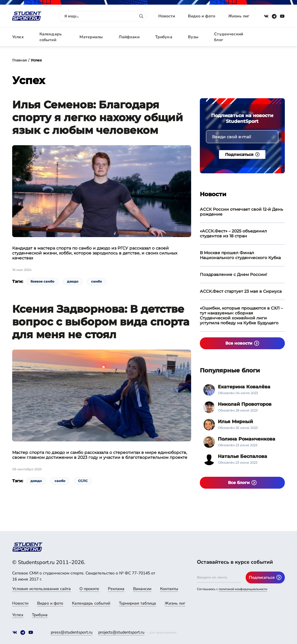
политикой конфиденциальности (243, 589)
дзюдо (73, 281)
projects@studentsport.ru (121, 632)
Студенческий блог (229, 37)
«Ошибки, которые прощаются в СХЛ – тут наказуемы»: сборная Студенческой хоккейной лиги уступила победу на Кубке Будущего (241, 315)
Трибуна (164, 37)
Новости (167, 16)
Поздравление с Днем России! (233, 274)
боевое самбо (42, 281)
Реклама (116, 589)
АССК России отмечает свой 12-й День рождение (241, 212)
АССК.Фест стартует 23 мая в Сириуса (241, 291)
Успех (18, 37)
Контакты (169, 589)
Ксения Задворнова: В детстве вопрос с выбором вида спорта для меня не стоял (101, 322)
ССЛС (83, 481)
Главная (19, 60)
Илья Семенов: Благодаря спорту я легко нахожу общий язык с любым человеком (98, 117)
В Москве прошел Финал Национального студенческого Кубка (240, 255)
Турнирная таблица (137, 603)
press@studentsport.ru (72, 632)
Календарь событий (51, 37)
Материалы (91, 37)
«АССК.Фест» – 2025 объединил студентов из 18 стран (233, 233)
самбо (96, 281)
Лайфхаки (129, 37)
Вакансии (142, 589)
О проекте (89, 589)
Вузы (193, 37)
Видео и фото (202, 16)
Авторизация (272, 37)
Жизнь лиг (239, 16)
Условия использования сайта (41, 589)
